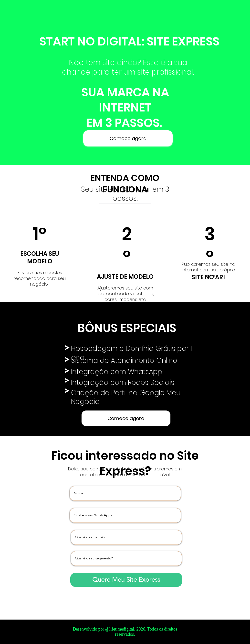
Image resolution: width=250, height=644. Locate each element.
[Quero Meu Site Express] (126, 580)
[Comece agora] (128, 138)
